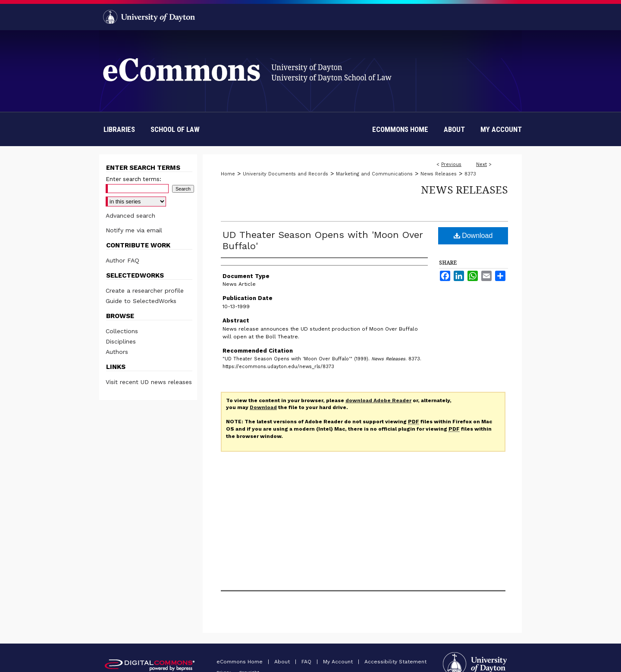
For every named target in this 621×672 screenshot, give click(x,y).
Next (481, 164)
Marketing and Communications (374, 174)
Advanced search (130, 216)
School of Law (175, 129)
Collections (122, 331)
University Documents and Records (285, 174)
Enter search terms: (133, 179)
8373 (470, 174)
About (283, 662)
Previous (451, 164)
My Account (339, 662)
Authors (117, 352)
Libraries (119, 129)
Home (228, 174)
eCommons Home (240, 662)
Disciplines (121, 341)
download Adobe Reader (378, 400)
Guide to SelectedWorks (141, 301)
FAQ (307, 662)
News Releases (439, 174)
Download (473, 236)
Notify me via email (134, 230)
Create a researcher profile (145, 291)
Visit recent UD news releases (149, 382)
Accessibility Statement (395, 662)
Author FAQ (122, 260)
